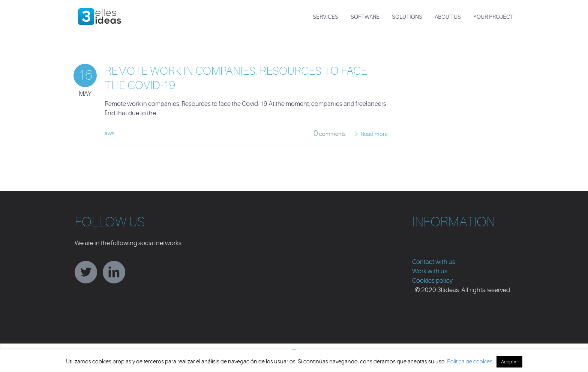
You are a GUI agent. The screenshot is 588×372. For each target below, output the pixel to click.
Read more (374, 134)
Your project (493, 17)
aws (109, 133)
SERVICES (325, 17)
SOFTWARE (365, 17)
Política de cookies (470, 362)
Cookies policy (432, 281)
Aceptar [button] (509, 362)
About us (448, 17)
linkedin (114, 272)
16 (85, 75)
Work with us (430, 271)
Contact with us (434, 262)
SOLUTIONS (407, 17)
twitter (86, 272)
